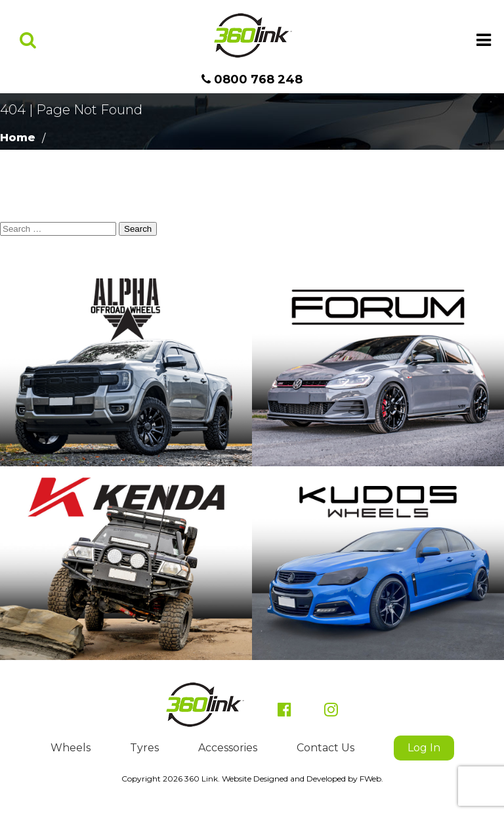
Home (18, 138)
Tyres (144, 748)
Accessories (228, 748)
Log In (424, 748)
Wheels (71, 748)
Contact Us (325, 748)
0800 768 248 (252, 79)
